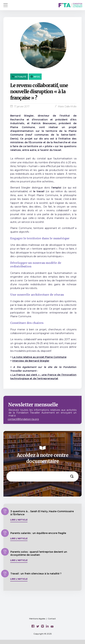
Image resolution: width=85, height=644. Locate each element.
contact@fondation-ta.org (23, 419)
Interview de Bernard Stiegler (31, 361)
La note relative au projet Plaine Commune (39, 357)
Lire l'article (19, 520)
